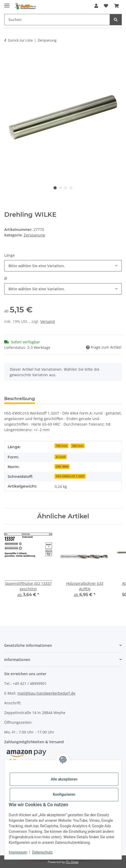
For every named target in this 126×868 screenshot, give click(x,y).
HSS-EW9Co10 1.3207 (70, 476)
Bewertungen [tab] (58, 399)
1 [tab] (55, 188)
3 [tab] (66, 188)
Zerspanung (34, 235)
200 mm (78, 446)
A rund (61, 457)
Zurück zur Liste (20, 40)
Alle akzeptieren (64, 779)
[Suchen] (57, 20)
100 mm (62, 446)
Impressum (18, 852)
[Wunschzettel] (106, 6)
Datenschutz (42, 852)
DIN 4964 (62, 467)
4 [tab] (71, 188)
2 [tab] (60, 188)
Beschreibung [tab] (20, 399)
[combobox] (63, 266)
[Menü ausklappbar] (7, 3)
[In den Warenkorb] (8, 57)
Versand (48, 321)
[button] (96, 6)
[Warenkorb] (117, 6)
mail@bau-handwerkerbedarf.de (46, 693)
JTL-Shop (72, 862)
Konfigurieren (64, 794)
